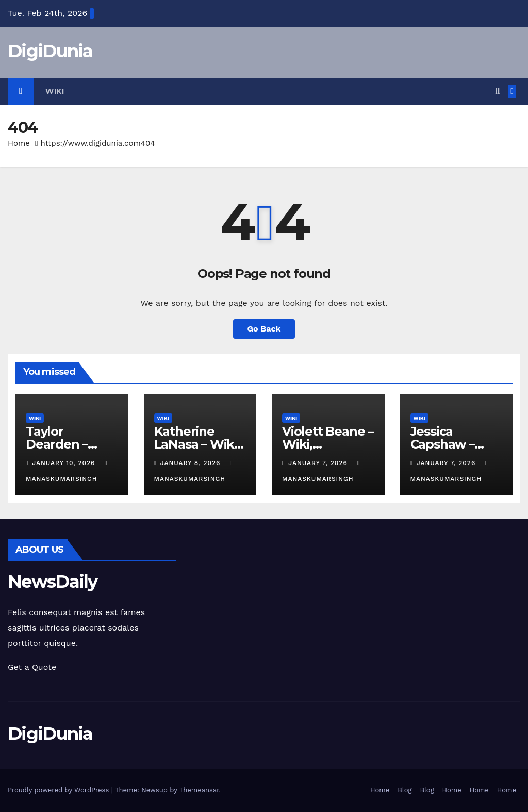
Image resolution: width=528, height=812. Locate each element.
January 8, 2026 (192, 463)
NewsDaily (53, 582)
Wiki (55, 91)
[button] (497, 91)
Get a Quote (32, 667)
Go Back (264, 329)
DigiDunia (50, 51)
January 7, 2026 (319, 463)
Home (19, 143)
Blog (405, 790)
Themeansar (199, 790)
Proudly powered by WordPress (60, 790)
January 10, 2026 (65, 463)
